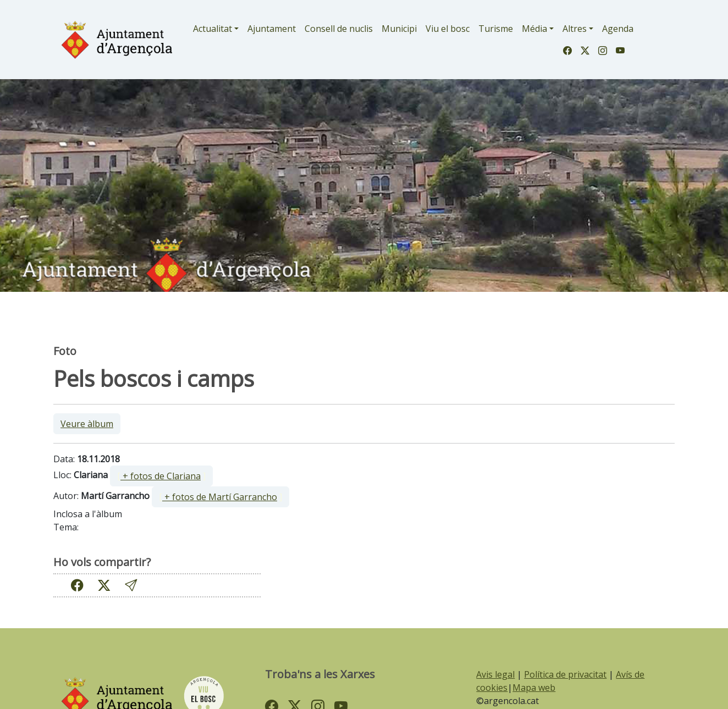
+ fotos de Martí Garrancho (220, 497)
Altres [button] (575, 29)
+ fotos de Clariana (161, 476)
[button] (131, 585)
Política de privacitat (565, 674)
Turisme (496, 29)
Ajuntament (272, 29)
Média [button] (534, 29)
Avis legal (495, 674)
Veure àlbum (87, 424)
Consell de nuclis (339, 29)
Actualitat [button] (213, 29)
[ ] (161, 476)
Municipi (399, 29)
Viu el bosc (448, 29)
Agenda (618, 29)
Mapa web (534, 688)
